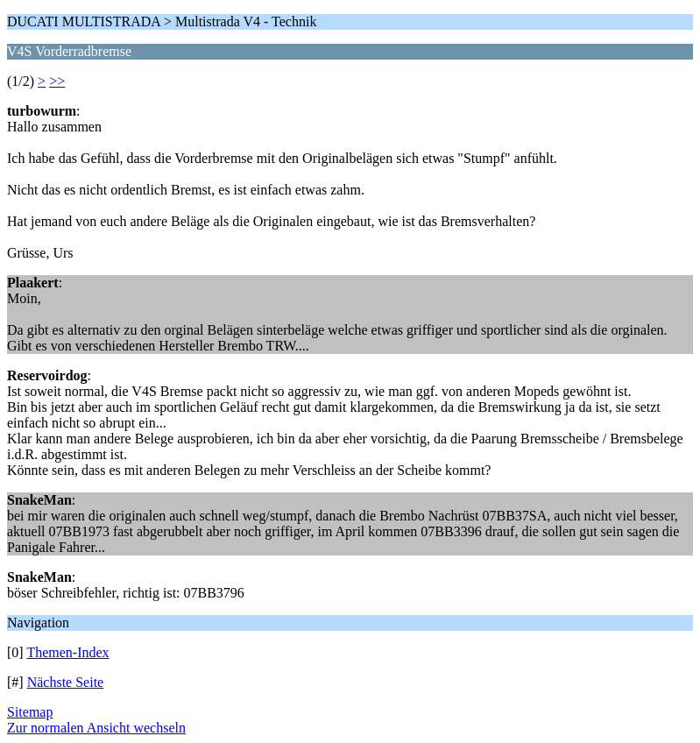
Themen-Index (67, 652)
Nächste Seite (66, 682)
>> (57, 81)
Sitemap (30, 712)
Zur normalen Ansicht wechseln (96, 728)
